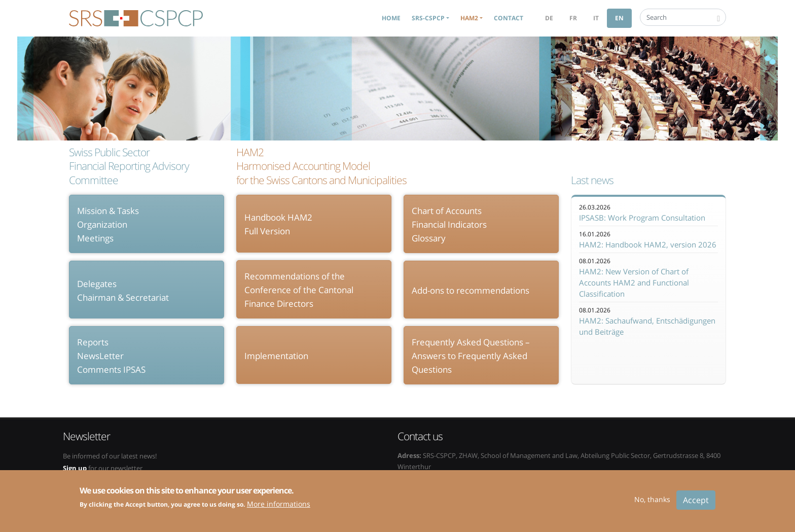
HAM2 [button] (469, 18)
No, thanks (652, 504)
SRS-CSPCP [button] (428, 18)
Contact (509, 18)
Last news (592, 180)
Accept (696, 505)
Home (391, 18)
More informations (279, 509)
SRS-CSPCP (136, 18)
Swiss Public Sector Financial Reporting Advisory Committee (129, 166)
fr (573, 18)
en (619, 18)
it (596, 18)
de (549, 18)
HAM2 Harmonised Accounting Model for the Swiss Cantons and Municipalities (321, 166)
